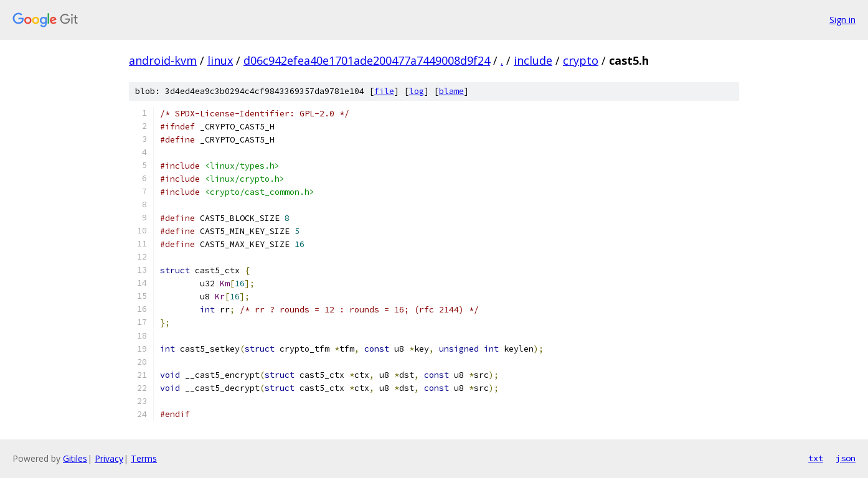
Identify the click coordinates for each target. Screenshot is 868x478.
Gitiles (75, 458)
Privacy (109, 458)
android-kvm (163, 60)
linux (220, 60)
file (384, 91)
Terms (144, 458)
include (533, 60)
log (417, 91)
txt (816, 458)
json (846, 458)
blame (451, 91)
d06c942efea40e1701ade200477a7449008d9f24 (367, 60)
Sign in (842, 20)
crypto (581, 60)
